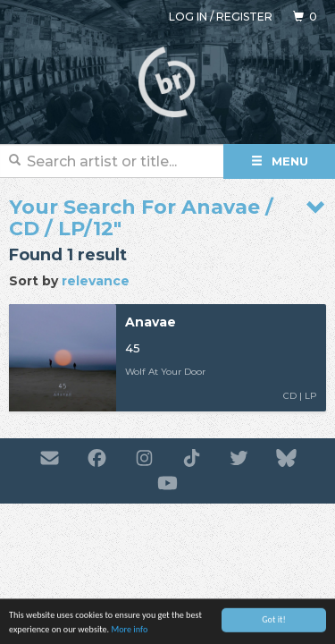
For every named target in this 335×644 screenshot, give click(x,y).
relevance (96, 281)
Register (244, 17)
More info (129, 633)
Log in (188, 17)
